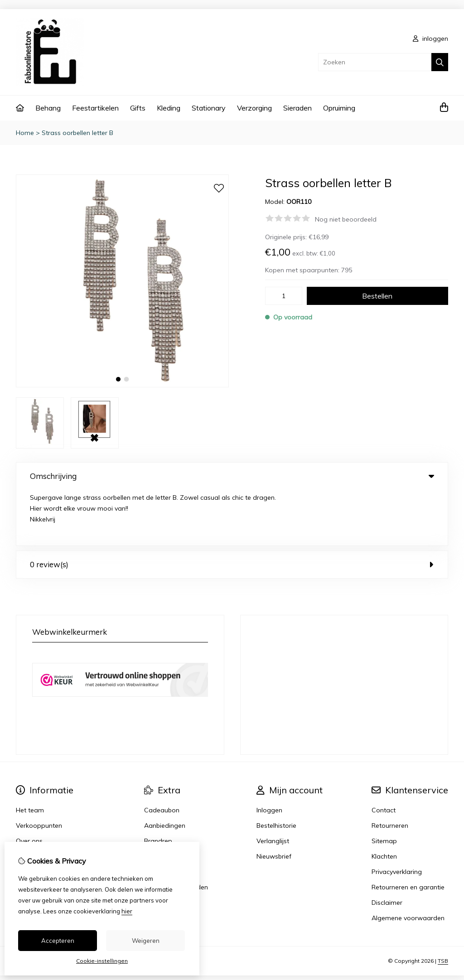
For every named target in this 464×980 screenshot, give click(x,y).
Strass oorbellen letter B (77, 133)
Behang (48, 108)
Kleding (169, 108)
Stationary (209, 108)
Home (25, 133)
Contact (384, 754)
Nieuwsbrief (274, 801)
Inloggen (269, 754)
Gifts (138, 108)
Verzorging (254, 108)
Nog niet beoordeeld (346, 219)
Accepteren (58, 941)
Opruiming (339, 108)
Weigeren (146, 941)
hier (127, 911)
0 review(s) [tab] (232, 509)
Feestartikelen (95, 108)
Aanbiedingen (165, 770)
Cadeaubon (162, 754)
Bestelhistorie (276, 770)
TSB (443, 905)
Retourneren (390, 770)
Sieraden (297, 108)
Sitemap (384, 785)
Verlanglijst (273, 785)
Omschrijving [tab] (232, 476)
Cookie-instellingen (102, 961)
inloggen (430, 39)
